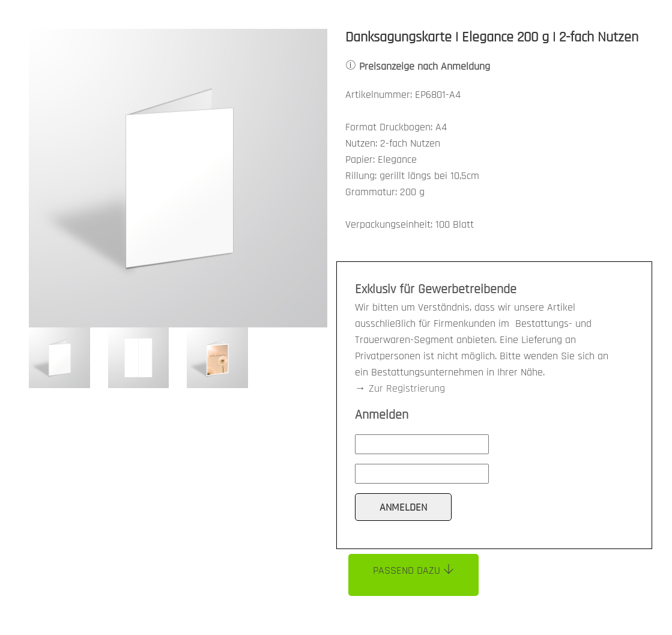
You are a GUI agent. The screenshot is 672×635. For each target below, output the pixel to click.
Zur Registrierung (407, 388)
